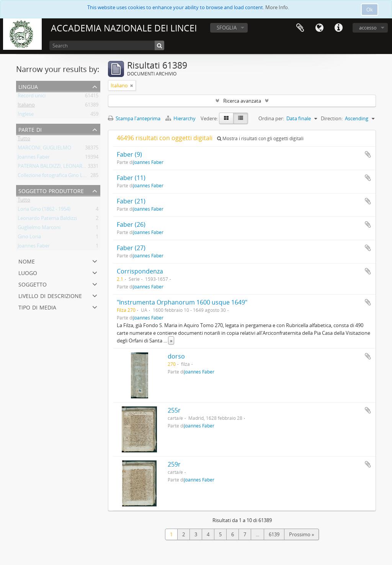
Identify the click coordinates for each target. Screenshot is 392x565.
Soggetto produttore (51, 190)
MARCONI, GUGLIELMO (44, 149)
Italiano (26, 106)
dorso (176, 356)
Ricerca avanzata (242, 101)
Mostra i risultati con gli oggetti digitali (260, 138)
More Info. (277, 7)
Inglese (26, 115)
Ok (370, 10)
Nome (27, 261)
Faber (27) (131, 248)
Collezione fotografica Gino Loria (55, 177)
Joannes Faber (34, 158)
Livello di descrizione (50, 295)
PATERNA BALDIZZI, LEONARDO (54, 167)
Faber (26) (131, 224)
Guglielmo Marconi (39, 229)
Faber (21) (131, 201)
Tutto (24, 140)
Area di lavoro (300, 28)
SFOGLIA (227, 28)
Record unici (32, 97)
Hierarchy (181, 118)
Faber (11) (131, 178)
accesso (368, 28)
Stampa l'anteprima (134, 118)
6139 (274, 534)
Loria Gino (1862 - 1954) (44, 210)
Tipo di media (37, 307)
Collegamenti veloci (338, 28)
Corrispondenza (140, 271)
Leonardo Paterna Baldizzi (47, 219)
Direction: (332, 118)
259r (174, 464)
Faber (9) (129, 154)
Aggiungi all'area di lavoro (368, 154)
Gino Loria (29, 238)
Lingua (319, 28)
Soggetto (33, 284)
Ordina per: (271, 118)
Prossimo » (301, 534)
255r (174, 410)
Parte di (30, 129)
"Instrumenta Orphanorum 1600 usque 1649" (182, 302)
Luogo (28, 272)
